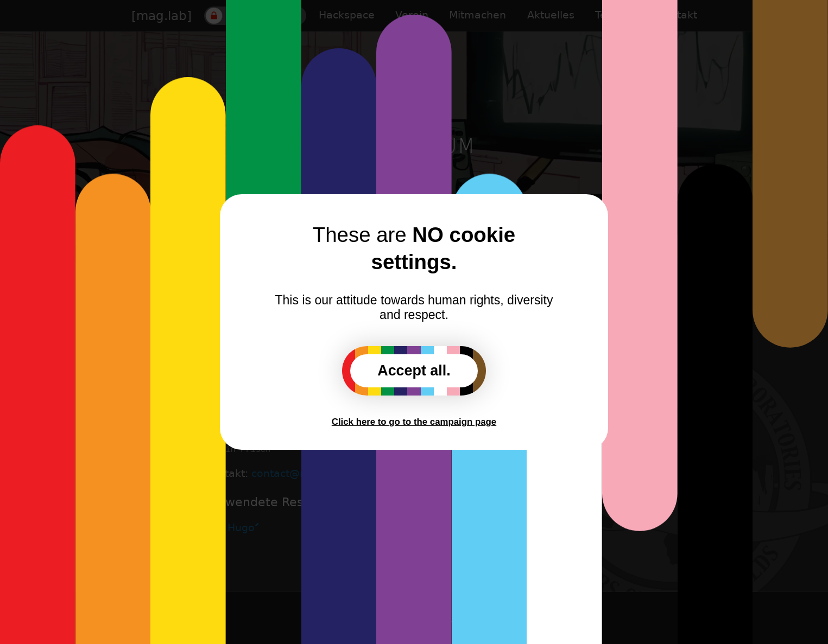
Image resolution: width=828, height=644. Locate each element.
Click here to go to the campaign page (414, 422)
